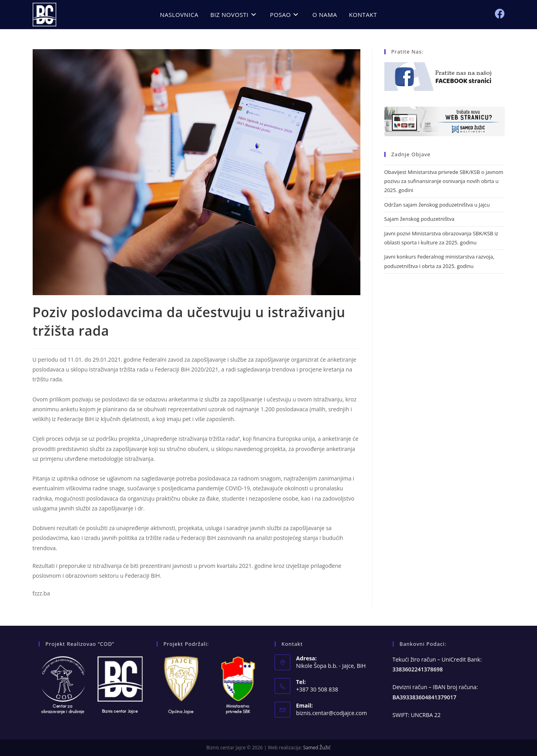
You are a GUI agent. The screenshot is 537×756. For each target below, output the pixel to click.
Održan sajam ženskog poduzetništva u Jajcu (437, 205)
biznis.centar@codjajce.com (332, 713)
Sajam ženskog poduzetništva (419, 219)
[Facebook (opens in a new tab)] (500, 14)
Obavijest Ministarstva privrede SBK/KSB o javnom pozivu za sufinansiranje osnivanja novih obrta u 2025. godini (444, 181)
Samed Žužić (317, 748)
